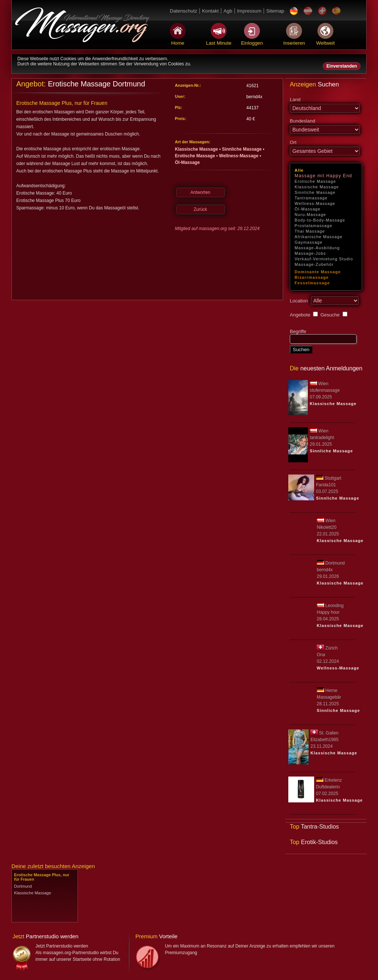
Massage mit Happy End (323, 176)
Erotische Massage (315, 181)
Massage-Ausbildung (317, 248)
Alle (299, 170)
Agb (228, 11)
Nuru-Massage (310, 215)
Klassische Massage (317, 187)
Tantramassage (311, 198)
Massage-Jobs (310, 253)
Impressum (249, 11)
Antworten (200, 192)
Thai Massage (310, 231)
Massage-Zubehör (314, 264)
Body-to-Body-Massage (320, 220)
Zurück (200, 209)
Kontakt (210, 11)
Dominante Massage (318, 272)
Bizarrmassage (312, 277)
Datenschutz (183, 11)
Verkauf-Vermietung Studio (324, 259)
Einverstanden (342, 66)
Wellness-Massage (315, 203)
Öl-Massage (307, 209)
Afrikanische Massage (319, 237)
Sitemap (275, 11)
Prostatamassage (313, 226)
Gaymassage (309, 242)
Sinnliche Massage (315, 192)
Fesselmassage (312, 283)
